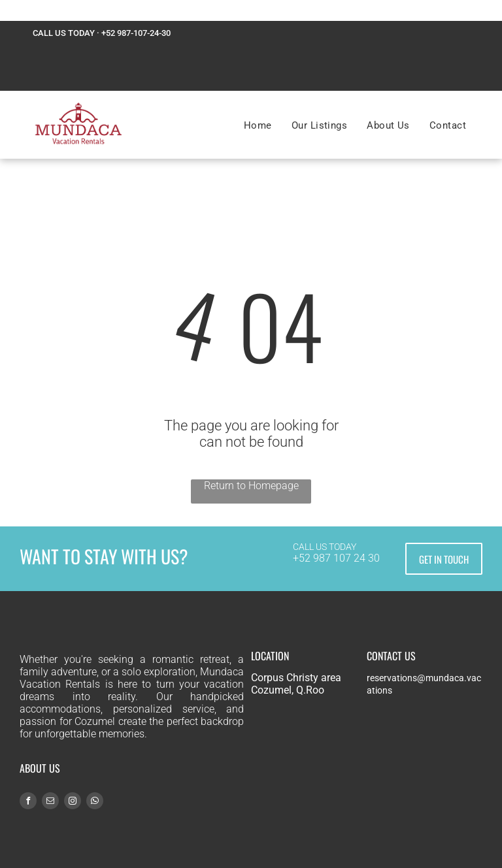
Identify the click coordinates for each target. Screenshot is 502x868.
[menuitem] (258, 125)
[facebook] (28, 802)
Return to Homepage (251, 486)
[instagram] (73, 802)
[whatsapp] (95, 802)
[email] (50, 802)
